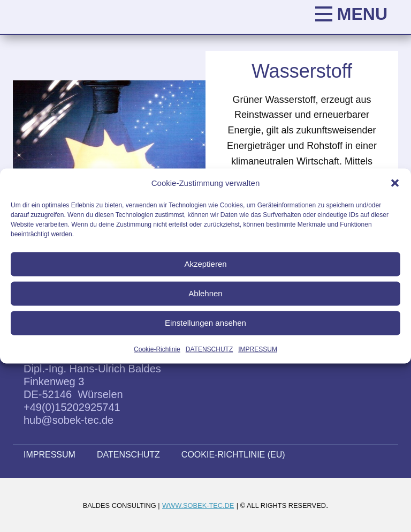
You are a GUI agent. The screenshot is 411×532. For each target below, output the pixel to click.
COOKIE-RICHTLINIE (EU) (233, 455)
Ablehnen (205, 293)
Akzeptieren (205, 264)
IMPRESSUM (258, 349)
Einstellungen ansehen (205, 323)
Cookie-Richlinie (157, 349)
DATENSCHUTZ (209, 349)
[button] (395, 183)
